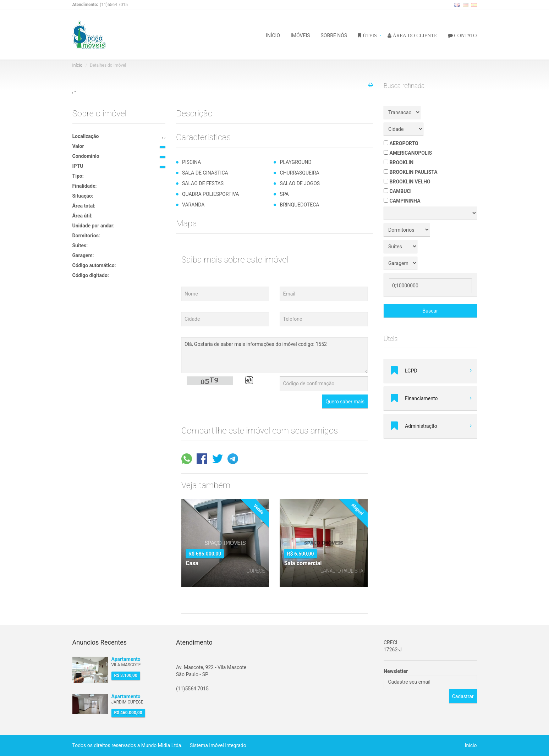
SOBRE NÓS (334, 35)
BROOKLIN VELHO (407, 182)
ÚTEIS (369, 35)
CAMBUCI (398, 191)
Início (78, 65)
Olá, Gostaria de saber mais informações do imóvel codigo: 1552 (274, 355)
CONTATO (465, 35)
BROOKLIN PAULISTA (411, 172)
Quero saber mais (345, 402)
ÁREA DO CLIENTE (414, 35)
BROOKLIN (399, 162)
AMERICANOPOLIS (408, 153)
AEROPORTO (401, 143)
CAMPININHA (402, 201)
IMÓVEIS (300, 35)
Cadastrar (463, 696)
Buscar (430, 311)
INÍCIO (273, 35)
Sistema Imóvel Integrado (218, 745)
